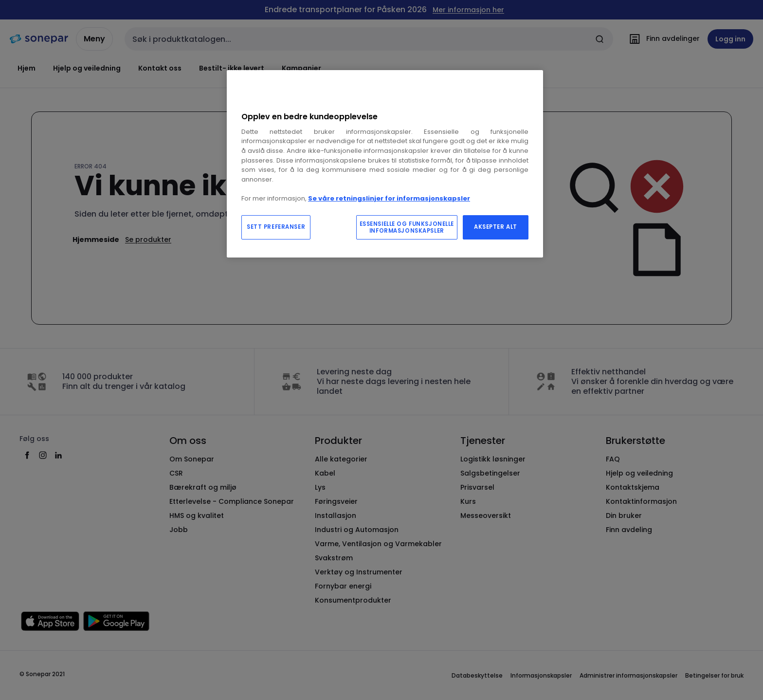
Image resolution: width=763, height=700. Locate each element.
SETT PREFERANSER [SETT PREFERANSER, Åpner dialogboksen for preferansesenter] (276, 227)
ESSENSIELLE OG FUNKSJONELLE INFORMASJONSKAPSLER (407, 227)
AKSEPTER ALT (496, 227)
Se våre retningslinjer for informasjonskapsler (389, 198)
